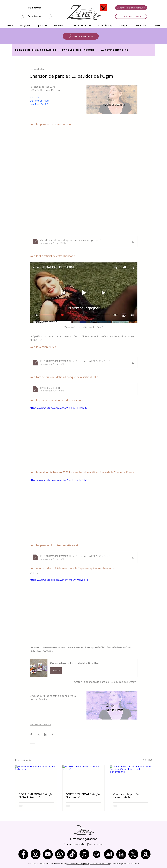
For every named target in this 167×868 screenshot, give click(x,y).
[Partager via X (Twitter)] (38, 734)
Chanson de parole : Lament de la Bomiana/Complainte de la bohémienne (130, 796)
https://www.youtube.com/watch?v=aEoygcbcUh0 (59, 480)
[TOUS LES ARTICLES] (81, 36)
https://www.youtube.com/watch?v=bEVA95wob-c (59, 580)
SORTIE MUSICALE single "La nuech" (83, 796)
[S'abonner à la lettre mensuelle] (131, 8)
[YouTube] (48, 854)
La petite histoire (114, 50)
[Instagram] (36, 854)
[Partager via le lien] (52, 734)
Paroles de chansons (78, 50)
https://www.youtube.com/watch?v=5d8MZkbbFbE (59, 408)
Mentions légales (75, 864)
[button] (42, 25)
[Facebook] (23, 854)
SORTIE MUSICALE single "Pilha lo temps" (36, 796)
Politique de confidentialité (97, 864)
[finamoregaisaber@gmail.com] (83, 844)
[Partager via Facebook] (31, 734)
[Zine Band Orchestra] (131, 16)
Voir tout (148, 760)
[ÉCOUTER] (35, 8)
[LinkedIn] (121, 854)
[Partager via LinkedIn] (45, 734)
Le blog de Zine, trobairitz (36, 50)
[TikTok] (72, 854)
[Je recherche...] (35, 16)
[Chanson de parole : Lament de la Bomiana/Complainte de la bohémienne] (131, 777)
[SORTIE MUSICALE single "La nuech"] (83, 777)
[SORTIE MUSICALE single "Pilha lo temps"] (36, 777)
